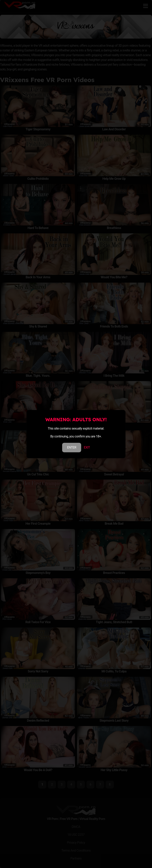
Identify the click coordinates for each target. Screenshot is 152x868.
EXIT (87, 447)
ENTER (72, 447)
